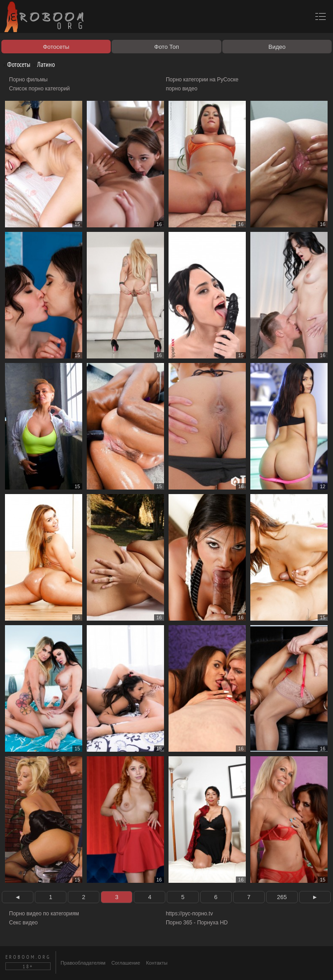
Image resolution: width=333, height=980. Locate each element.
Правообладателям (83, 963)
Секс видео (23, 923)
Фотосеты (15, 64)
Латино (42, 64)
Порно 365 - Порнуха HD (197, 923)
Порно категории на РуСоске (202, 80)
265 (282, 897)
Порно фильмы (28, 80)
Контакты (157, 963)
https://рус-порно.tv (189, 914)
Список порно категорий (40, 89)
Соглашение (126, 963)
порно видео (182, 89)
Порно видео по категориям (44, 914)
